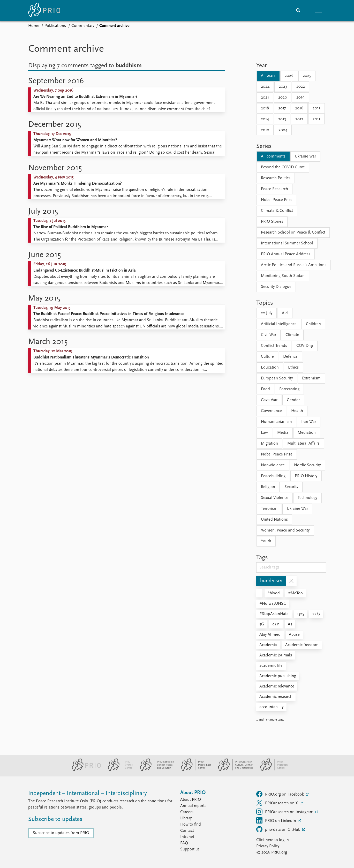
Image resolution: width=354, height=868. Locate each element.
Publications (55, 26)
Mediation (307, 433)
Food (265, 389)
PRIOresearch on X (278, 803)
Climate (292, 335)
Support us (190, 849)
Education (270, 368)
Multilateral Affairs (303, 444)
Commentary (83, 26)
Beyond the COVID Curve (283, 167)
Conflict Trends (274, 346)
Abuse (294, 635)
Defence (290, 357)
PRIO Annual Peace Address (286, 254)
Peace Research (274, 189)
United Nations (274, 520)
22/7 (316, 614)
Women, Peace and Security (285, 530)
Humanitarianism (276, 422)
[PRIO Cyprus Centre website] (118, 770)
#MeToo (295, 593)
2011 (316, 119)
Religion (268, 487)
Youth (266, 541)
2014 (265, 119)
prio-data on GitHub (279, 829)
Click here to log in (273, 840)
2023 (283, 87)
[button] (319, 10)
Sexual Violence (275, 498)
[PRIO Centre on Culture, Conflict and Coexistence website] (233, 770)
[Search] (298, 10)
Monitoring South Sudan (283, 276)
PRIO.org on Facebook (281, 794)
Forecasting (289, 389)
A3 (290, 624)
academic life (271, 666)
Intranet (187, 837)
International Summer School (287, 243)
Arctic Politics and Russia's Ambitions (294, 265)
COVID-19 (305, 346)
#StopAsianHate (274, 614)
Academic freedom (302, 645)
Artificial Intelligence (279, 324)
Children (313, 324)
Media (283, 433)
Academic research (276, 697)
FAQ (184, 843)
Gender (293, 400)
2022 (301, 87)
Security (291, 487)
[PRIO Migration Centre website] (271, 770)
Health (297, 411)
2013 (282, 119)
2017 (282, 108)
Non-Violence (273, 465)
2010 (265, 130)
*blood (274, 593)
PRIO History (306, 476)
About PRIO (191, 800)
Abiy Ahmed (270, 635)
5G (262, 624)
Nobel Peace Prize (277, 200)
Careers (187, 812)
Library (186, 818)
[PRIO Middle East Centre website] (194, 770)
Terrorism (269, 509)
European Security (277, 378)
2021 (265, 98)
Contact (187, 831)
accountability (271, 707)
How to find (191, 825)
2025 (307, 76)
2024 (265, 87)
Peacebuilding (273, 476)
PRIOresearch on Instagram (285, 812)
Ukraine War (305, 156)
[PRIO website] (84, 770)
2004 (283, 130)
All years (268, 76)
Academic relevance (277, 686)
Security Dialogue (276, 287)
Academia (268, 645)
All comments (273, 156)
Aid (285, 313)
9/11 (276, 624)
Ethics (293, 368)
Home (34, 26)
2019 (300, 98)
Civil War (269, 335)
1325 (300, 614)
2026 (289, 76)
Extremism (311, 378)
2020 (283, 98)
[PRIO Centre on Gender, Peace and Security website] (155, 770)
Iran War (309, 422)
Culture (267, 357)
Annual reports (193, 806)
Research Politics (276, 178)
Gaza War (269, 400)
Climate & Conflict (277, 211)
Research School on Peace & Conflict (293, 233)
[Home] (44, 10)
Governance (271, 411)
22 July (267, 313)
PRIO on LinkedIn (277, 820)
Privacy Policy (268, 846)
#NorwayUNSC (273, 604)
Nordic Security (307, 465)
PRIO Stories (272, 222)
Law (264, 433)
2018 (265, 108)
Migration (269, 444)
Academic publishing (278, 676)
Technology (307, 498)
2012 (299, 119)
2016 (299, 108)
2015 (317, 108)
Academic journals (276, 655)
